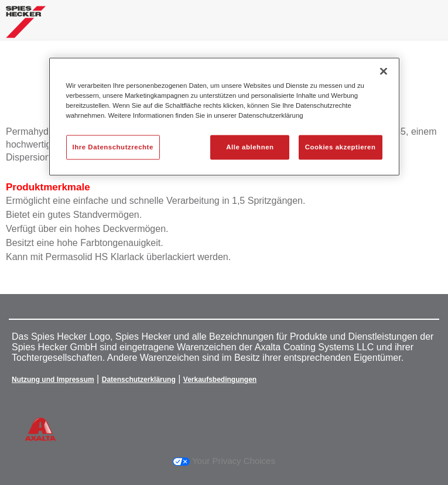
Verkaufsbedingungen (220, 380)
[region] (224, 117)
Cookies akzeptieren (341, 147)
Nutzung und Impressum (53, 380)
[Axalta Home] (26, 27)
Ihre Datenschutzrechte (113, 147)
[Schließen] (384, 71)
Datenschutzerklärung (139, 380)
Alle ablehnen (250, 147)
